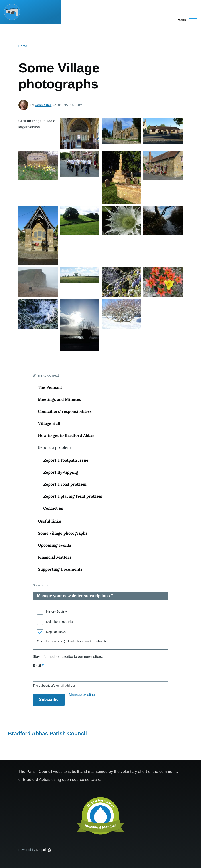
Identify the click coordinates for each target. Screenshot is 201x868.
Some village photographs (63, 533)
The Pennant (50, 387)
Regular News (56, 632)
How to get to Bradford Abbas (66, 435)
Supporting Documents (60, 569)
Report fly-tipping (61, 472)
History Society (56, 611)
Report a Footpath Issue (66, 460)
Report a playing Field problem (73, 496)
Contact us (53, 508)
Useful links (49, 521)
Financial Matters (55, 557)
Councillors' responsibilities (65, 411)
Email (37, 666)
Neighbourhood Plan (60, 622)
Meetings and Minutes (59, 399)
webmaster (43, 105)
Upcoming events (55, 545)
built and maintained (90, 772)
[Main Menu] (186, 20)
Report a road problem (65, 484)
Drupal (41, 850)
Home (23, 46)
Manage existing (82, 695)
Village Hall (49, 423)
